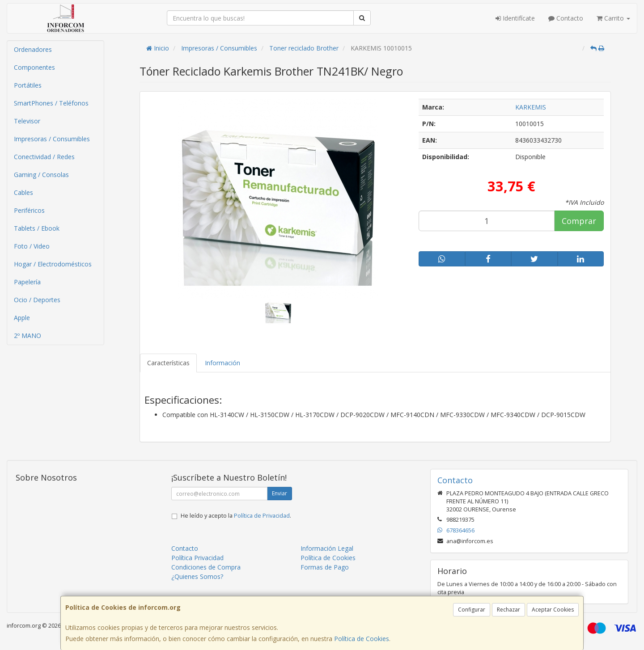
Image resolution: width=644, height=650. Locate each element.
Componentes (34, 67)
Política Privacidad (197, 558)
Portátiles (28, 85)
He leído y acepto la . (236, 516)
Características (168, 363)
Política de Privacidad (262, 516)
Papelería (27, 282)
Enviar (280, 493)
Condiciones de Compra (206, 567)
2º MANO (28, 336)
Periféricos (29, 210)
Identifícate (515, 18)
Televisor (27, 121)
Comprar (579, 221)
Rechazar (508, 610)
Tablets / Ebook (37, 228)
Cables (23, 192)
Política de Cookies (362, 639)
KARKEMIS (531, 107)
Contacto (566, 18)
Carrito (613, 18)
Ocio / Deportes (37, 300)
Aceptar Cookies (553, 610)
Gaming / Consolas (41, 175)
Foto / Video (32, 246)
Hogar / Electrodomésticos (53, 264)
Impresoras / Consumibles (52, 139)
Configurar (472, 610)
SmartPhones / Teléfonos (51, 103)
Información (222, 363)
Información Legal (327, 548)
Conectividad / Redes (44, 157)
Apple (22, 318)
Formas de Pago (325, 567)
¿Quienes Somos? (197, 576)
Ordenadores (33, 49)
